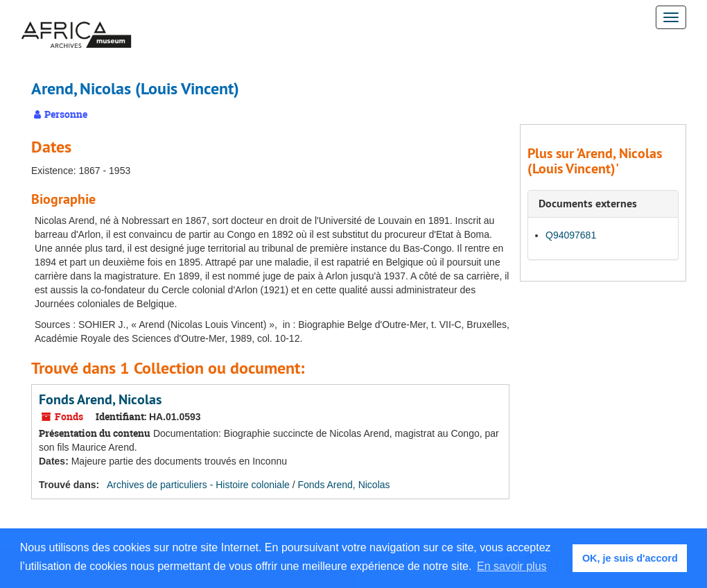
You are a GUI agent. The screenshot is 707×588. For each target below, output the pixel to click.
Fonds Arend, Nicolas (100, 399)
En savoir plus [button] (512, 566)
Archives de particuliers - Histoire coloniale (198, 485)
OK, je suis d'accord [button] (630, 558)
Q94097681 (571, 235)
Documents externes (588, 204)
